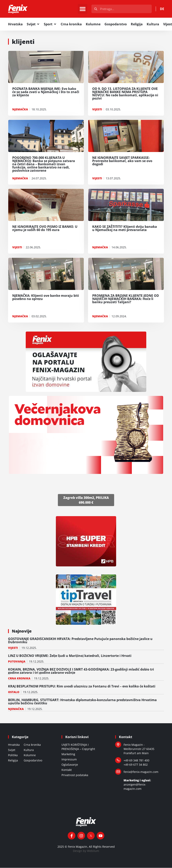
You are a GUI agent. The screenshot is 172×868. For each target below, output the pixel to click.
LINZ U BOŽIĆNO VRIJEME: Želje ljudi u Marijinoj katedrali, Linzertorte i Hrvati (70, 656)
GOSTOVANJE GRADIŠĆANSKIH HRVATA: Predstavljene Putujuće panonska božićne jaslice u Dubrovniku (80, 641)
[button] (83, 9)
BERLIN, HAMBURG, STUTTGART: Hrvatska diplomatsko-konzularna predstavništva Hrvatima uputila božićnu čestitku (82, 702)
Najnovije (22, 631)
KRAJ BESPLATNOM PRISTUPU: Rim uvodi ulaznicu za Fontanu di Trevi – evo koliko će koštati (82, 686)
